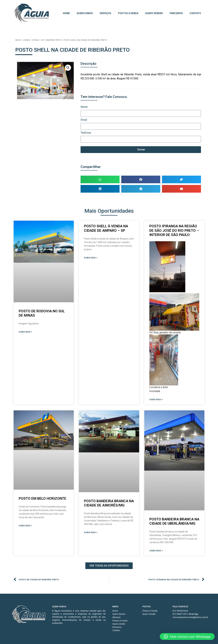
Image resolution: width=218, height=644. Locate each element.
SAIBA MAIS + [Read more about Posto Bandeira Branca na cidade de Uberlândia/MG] (156, 551)
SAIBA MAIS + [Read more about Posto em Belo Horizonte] (25, 526)
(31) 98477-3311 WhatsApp (185, 614)
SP (43, 40)
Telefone (86, 133)
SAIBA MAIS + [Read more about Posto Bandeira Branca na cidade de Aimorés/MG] (91, 532)
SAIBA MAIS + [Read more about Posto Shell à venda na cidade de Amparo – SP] (91, 258)
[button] (68, 68)
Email (84, 120)
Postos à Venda (128, 13)
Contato (195, 13)
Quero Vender (149, 614)
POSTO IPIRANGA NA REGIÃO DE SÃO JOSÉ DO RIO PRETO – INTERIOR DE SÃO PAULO (174, 230)
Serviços (105, 13)
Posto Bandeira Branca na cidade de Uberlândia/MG (174, 521)
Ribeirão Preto (54, 40)
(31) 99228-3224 (180, 611)
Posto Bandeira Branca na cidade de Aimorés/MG (109, 503)
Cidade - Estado (31, 40)
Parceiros (176, 13)
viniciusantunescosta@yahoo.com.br (189, 617)
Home (66, 13)
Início (18, 40)
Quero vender (154, 13)
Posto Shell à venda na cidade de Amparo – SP (106, 228)
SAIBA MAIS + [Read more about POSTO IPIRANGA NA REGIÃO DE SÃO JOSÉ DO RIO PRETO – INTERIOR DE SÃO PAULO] (156, 400)
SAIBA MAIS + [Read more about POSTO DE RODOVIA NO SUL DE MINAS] (25, 332)
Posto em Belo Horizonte (42, 498)
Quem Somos (85, 13)
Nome (84, 107)
